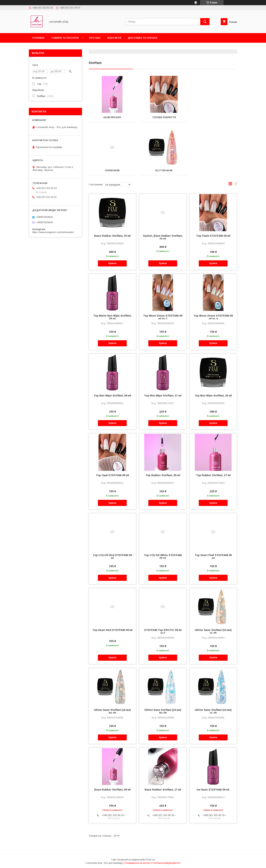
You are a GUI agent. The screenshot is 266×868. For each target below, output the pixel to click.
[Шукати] (205, 22)
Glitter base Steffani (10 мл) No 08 (163, 711)
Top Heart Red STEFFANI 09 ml (112, 630)
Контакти (114, 38)
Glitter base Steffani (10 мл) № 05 (213, 631)
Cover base (214, 117)
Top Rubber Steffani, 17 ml (213, 475)
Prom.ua (150, 860)
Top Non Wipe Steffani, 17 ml (163, 396)
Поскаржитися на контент (138, 863)
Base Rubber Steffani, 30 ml (112, 236)
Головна (38, 38)
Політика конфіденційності (166, 863)
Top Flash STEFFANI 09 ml (213, 236)
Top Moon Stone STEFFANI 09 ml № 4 (213, 317)
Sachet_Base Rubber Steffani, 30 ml (163, 237)
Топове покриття (163, 117)
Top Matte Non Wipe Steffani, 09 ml (112, 317)
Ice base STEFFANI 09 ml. (213, 790)
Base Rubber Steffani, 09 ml (112, 790)
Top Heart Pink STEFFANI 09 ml (213, 557)
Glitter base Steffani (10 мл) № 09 (213, 711)
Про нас (95, 38)
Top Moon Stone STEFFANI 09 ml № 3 (163, 317)
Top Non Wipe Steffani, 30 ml (213, 396)
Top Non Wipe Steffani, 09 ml (112, 396)
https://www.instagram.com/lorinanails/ (53, 232)
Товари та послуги (65, 38)
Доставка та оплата (143, 38)
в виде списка (236, 185)
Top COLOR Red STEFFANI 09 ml (112, 557)
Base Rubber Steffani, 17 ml (163, 790)
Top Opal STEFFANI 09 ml (112, 475)
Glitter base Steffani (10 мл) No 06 (112, 711)
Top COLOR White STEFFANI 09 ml (163, 557)
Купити (112, 263)
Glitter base (112, 170)
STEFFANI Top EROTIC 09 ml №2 (163, 631)
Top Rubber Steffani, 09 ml (163, 475)
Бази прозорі (112, 117)
